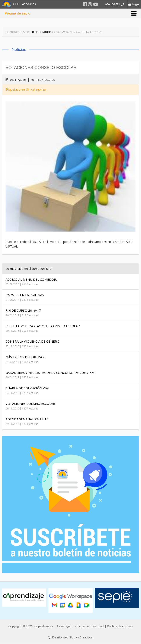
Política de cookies (120, 626)
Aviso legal (64, 626)
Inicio (35, 32)
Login (134, 4)
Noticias (47, 32)
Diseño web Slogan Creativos (70, 637)
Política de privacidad (89, 626)
